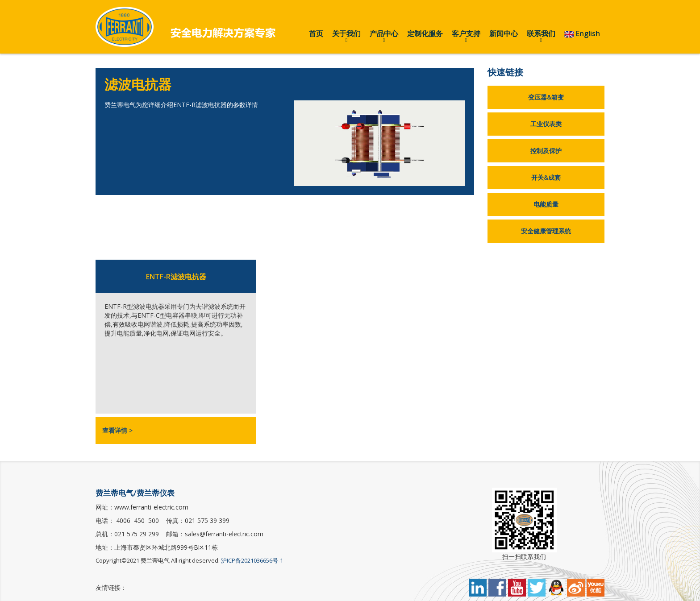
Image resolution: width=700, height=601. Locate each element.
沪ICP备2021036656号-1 (252, 560)
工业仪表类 (546, 124)
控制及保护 (546, 151)
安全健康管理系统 (546, 231)
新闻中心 (504, 33)
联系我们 (541, 33)
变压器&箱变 (546, 97)
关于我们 (346, 33)
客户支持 (466, 33)
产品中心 (384, 33)
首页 (316, 33)
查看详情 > (117, 430)
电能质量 (546, 204)
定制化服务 (425, 33)
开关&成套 (546, 177)
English (582, 34)
